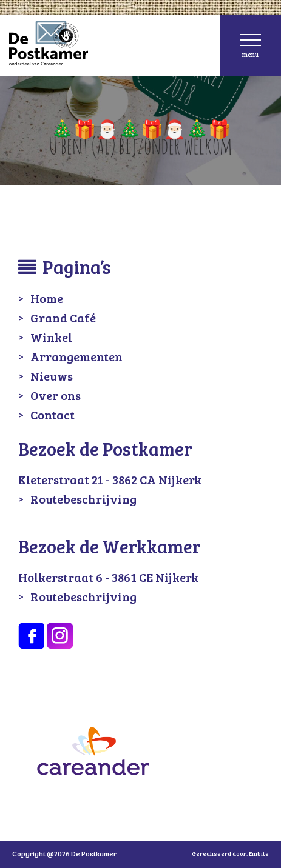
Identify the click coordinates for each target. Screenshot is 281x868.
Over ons (56, 395)
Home (47, 298)
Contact (52, 415)
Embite (259, 853)
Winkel (51, 337)
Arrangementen (76, 356)
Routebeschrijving (83, 499)
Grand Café (63, 318)
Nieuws (52, 376)
